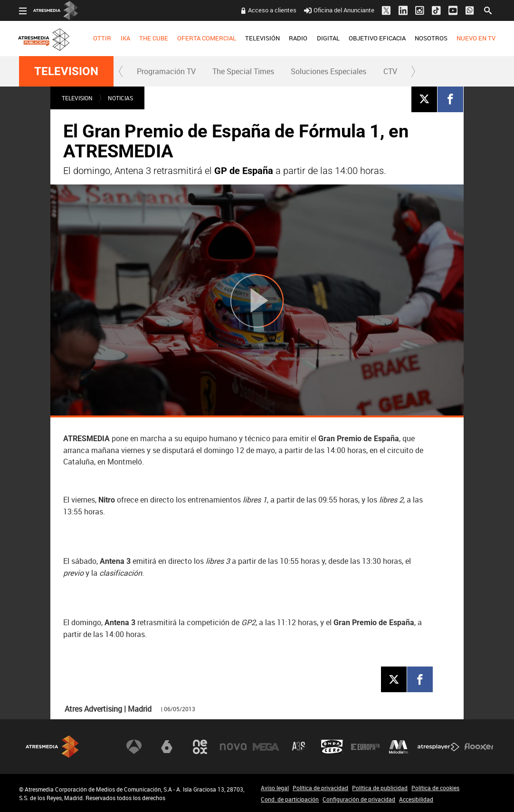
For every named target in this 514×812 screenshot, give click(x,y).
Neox (200, 747)
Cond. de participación (290, 799)
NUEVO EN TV (476, 38)
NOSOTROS (431, 38)
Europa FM (365, 747)
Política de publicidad (380, 788)
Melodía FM (399, 747)
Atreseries (299, 747)
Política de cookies (435, 788)
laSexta (167, 747)
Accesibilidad (416, 799)
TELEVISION (66, 71)
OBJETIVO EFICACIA (377, 38)
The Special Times (243, 71)
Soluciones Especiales (328, 71)
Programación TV (166, 71)
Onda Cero (332, 747)
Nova (233, 747)
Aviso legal (275, 788)
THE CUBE (154, 38)
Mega (266, 747)
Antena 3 (134, 747)
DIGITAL (328, 38)
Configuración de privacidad (359, 799)
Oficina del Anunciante (339, 10)
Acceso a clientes (272, 10)
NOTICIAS (120, 98)
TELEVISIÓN (262, 38)
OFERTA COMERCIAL (207, 38)
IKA (125, 38)
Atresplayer (438, 747)
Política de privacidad (320, 788)
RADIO (298, 38)
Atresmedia (52, 747)
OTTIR (102, 38)
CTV (390, 71)
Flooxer (479, 747)
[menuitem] (102, 39)
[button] (121, 71)
